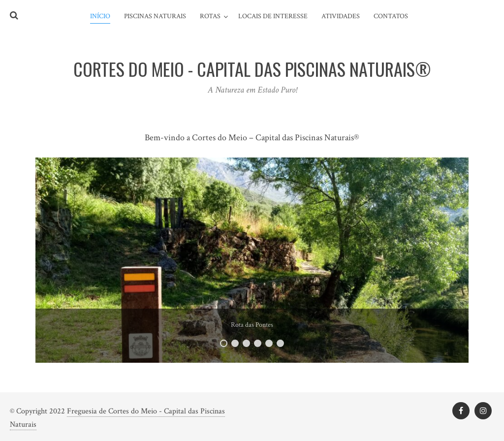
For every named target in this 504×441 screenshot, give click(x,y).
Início (100, 16)
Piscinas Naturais (155, 16)
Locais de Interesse (273, 16)
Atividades (341, 16)
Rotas (210, 16)
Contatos (391, 16)
